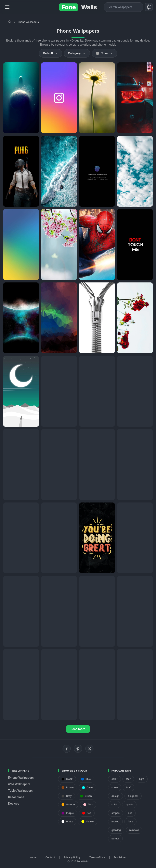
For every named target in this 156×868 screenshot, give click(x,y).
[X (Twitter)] (89, 749)
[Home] (10, 22)
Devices (14, 803)
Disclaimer (120, 857)
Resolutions (16, 797)
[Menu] (7, 7)
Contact (50, 857)
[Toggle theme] (149, 7)
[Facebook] (67, 749)
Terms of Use (97, 857)
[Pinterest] (78, 749)
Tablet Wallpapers (20, 790)
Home (33, 857)
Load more (78, 729)
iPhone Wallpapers (21, 778)
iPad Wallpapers (19, 784)
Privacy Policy (72, 857)
